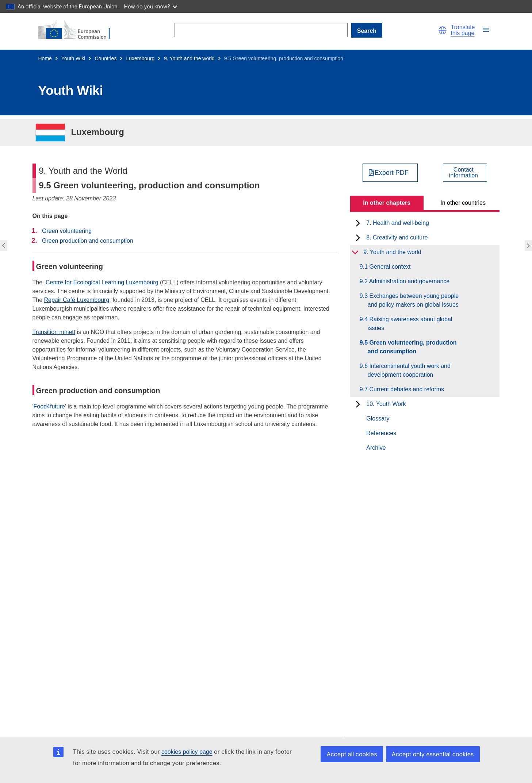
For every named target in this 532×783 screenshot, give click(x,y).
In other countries (463, 203)
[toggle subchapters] (358, 223)
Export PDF (392, 173)
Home (45, 58)
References (381, 433)
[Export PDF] (390, 173)
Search (367, 31)
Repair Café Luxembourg (77, 300)
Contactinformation (464, 173)
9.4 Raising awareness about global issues (410, 324)
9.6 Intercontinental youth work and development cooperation (409, 370)
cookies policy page (187, 752)
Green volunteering (67, 231)
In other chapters (387, 203)
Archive (376, 448)
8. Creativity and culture (397, 237)
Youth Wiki (73, 58)
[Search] (261, 30)
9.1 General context (389, 267)
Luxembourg (140, 58)
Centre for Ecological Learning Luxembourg (102, 282)
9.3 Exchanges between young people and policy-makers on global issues (413, 300)
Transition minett (54, 332)
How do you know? (151, 6)
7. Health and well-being (398, 223)
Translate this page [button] (463, 30)
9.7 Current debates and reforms (406, 389)
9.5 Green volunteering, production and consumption (412, 347)
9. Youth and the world (189, 58)
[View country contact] (465, 173)
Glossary (378, 419)
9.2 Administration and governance (409, 281)
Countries (106, 58)
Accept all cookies (352, 754)
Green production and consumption (88, 241)
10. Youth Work (386, 404)
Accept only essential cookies (433, 754)
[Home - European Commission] (79, 30)
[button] (443, 30)
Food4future (49, 406)
